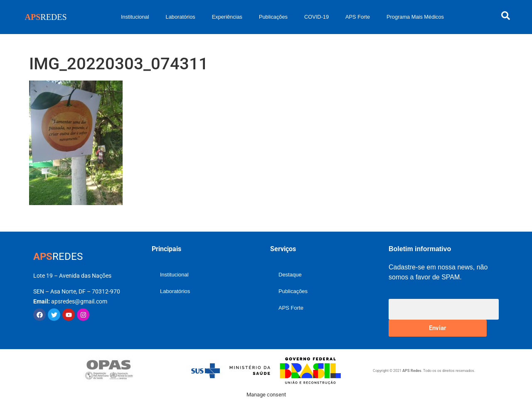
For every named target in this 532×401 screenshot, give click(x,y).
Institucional (135, 17)
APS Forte (358, 17)
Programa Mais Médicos (415, 17)
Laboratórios (181, 17)
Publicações (273, 17)
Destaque (290, 275)
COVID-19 (316, 17)
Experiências (227, 17)
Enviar (437, 328)
